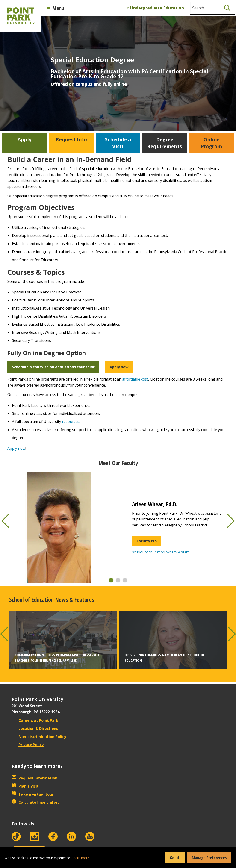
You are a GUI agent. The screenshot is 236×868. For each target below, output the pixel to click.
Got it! (175, 858)
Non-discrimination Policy (39, 737)
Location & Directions (35, 729)
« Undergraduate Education (155, 8)
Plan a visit (25, 786)
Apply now (16, 448)
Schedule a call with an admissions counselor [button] (53, 367)
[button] (111, 580)
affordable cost (135, 379)
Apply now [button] (119, 367)
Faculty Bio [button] (147, 541)
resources (71, 422)
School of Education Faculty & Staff (161, 552)
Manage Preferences (209, 858)
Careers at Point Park (35, 720)
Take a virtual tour (32, 794)
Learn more (80, 858)
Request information (34, 778)
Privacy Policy (28, 745)
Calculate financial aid (36, 802)
